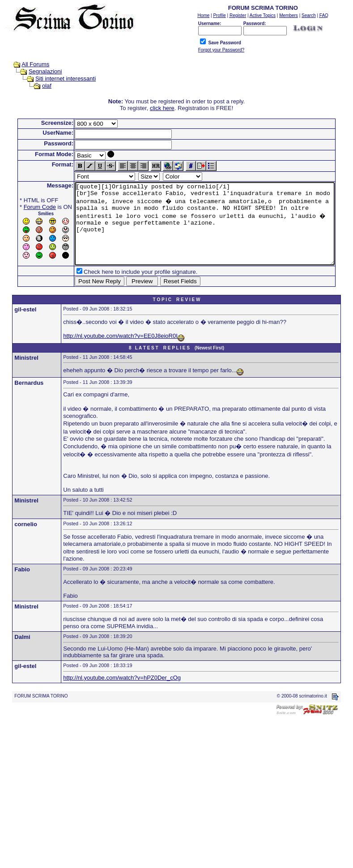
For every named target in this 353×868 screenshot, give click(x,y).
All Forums (27, 64)
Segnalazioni (37, 71)
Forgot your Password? (221, 50)
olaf (38, 86)
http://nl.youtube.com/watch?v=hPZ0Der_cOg (122, 694)
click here (164, 108)
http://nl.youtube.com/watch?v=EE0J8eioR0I (120, 352)
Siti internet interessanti (57, 79)
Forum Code (26, 207)
